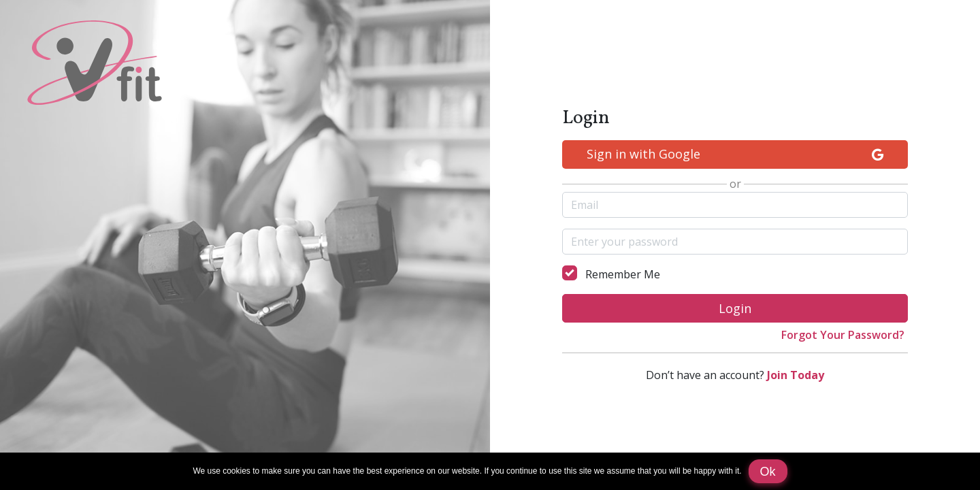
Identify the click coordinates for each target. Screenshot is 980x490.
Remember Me (623, 274)
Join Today (796, 375)
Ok (768, 472)
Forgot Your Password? (843, 335)
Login (735, 308)
